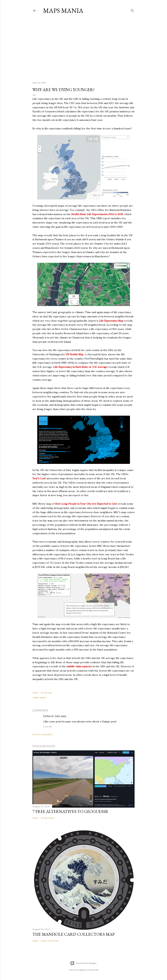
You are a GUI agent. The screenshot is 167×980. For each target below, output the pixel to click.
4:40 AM (48, 727)
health (43, 697)
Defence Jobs (52, 716)
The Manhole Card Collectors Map (74, 934)
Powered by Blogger (83, 963)
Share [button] (35, 693)
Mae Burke (93, 970)
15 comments (48, 818)
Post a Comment (43, 735)
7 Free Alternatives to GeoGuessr (70, 811)
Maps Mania (63, 11)
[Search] (132, 10)
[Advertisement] (83, 48)
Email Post (47, 693)
